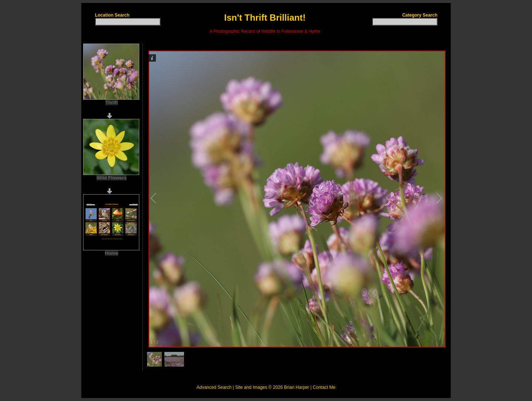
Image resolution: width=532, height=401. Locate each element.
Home (112, 253)
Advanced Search (214, 387)
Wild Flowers (111, 178)
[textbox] (128, 22)
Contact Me (324, 387)
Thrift (112, 102)
